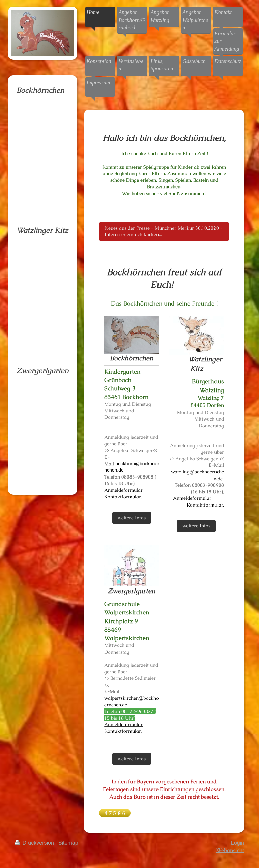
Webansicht (230, 850)
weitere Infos (132, 518)
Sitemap (68, 843)
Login (238, 843)
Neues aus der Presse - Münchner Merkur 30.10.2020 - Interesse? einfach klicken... (164, 231)
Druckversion (35, 843)
